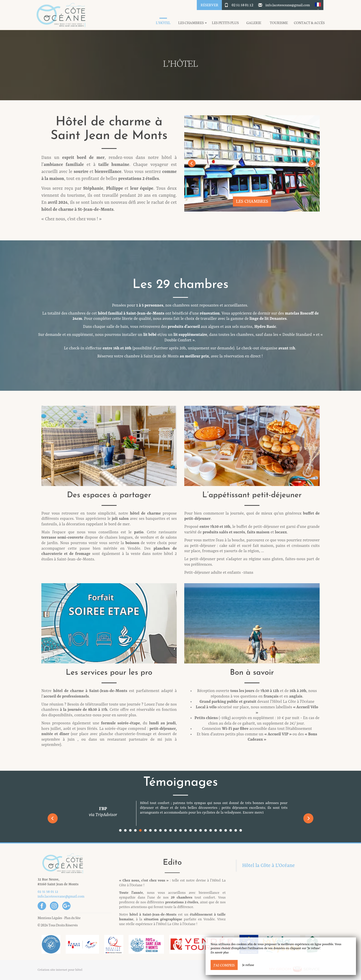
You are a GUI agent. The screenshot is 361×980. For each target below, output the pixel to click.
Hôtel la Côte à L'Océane (268, 866)
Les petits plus (225, 23)
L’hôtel (163, 23)
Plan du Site (72, 918)
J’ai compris (224, 965)
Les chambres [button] (193, 23)
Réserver (209, 5)
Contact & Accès (309, 23)
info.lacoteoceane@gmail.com (288, 5)
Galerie (254, 23)
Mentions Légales (50, 918)
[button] (318, 5)
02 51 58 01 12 (242, 5)
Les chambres (252, 201)
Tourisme (279, 23)
